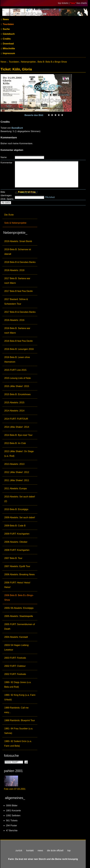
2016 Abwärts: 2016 (14, 320)
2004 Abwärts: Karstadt (16, 637)
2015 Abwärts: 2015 (14, 403)
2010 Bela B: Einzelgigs (16, 509)
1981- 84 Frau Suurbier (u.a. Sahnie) (19, 731)
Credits (7, 39)
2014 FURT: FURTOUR (16, 419)
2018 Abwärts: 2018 (14, 270)
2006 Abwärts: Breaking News (19, 574)
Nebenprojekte (28, 62)
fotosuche (11, 756)
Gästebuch (8, 34)
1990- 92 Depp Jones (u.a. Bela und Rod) (18, 685)
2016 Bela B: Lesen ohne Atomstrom (17, 360)
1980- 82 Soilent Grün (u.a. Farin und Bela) (18, 744)
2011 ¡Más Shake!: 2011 (17, 480)
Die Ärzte (9, 215)
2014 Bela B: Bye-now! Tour (18, 435)
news (40, 851)
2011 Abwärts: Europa (15, 488)
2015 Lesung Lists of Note (18, 378)
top (69, 851)
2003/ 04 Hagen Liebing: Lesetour (17, 647)
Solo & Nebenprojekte (15, 223)
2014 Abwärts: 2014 (14, 411)
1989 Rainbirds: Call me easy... (16, 710)
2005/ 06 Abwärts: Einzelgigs (19, 608)
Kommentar (6, 163)
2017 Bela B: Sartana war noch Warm (17, 281)
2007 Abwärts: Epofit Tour (17, 566)
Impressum (9, 53)
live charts (82, 3)
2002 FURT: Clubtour (15, 666)
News (6, 19)
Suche (6, 29)
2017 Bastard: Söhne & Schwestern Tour (16, 302)
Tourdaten (8, 24)
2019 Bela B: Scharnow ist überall (18, 252)
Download (8, 44)
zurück (19, 851)
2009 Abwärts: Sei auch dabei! (20, 517)
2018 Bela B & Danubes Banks (20, 262)
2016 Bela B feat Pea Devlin (19, 341)
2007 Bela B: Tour (13, 558)
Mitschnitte (9, 48)
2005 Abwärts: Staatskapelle (19, 616)
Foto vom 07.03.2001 (15, 789)
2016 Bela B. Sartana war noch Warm (17, 331)
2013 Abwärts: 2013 (14, 464)
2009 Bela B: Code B (15, 526)
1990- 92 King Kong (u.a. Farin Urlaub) (20, 697)
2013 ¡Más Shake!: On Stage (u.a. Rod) (19, 454)
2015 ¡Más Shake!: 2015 (17, 386)
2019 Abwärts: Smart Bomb (18, 241)
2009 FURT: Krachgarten (17, 534)
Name (4, 157)
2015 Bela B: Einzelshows (17, 394)
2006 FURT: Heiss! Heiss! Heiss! (17, 585)
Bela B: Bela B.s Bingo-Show (52, 62)
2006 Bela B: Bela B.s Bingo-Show (19, 598)
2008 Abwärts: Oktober (16, 542)
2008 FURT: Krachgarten (17, 550)
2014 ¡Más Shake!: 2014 (17, 427)
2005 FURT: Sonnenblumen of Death (20, 627)
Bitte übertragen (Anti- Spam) (7, 195)
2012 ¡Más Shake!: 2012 (17, 472)
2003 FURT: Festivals (15, 658)
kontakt (30, 851)
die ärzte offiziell (55, 851)
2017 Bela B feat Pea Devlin (19, 291)
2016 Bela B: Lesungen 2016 (19, 349)
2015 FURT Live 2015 (15, 370)
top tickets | (64, 3)
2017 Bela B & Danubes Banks (20, 312)
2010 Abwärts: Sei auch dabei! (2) (20, 499)
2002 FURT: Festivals (15, 674)
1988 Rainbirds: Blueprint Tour (20, 720)
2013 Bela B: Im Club (15, 443)
